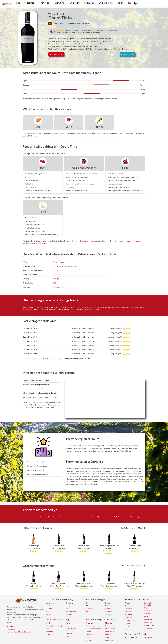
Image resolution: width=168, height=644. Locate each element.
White (88, 606)
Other (107, 609)
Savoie (147, 617)
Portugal (56, 279)
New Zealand (71, 612)
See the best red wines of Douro (134, 566)
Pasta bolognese (31, 221)
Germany (69, 603)
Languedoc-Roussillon (149, 604)
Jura (126, 629)
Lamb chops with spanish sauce (119, 187)
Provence (148, 614)
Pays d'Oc (148, 611)
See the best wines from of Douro (133, 528)
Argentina (50, 603)
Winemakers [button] (75, 3)
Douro (55, 270)
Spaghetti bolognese (32, 228)
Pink (87, 612)
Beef (43, 168)
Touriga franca (58, 266)
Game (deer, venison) (84, 168)
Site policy (11, 629)
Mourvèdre (109, 623)
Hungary (69, 606)
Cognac (128, 623)
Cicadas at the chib (32, 180)
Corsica (128, 626)
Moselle (147, 608)
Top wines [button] (45, 3)
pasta (86, 241)
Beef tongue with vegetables (35, 174)
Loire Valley (149, 622)
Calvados (128, 617)
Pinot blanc (109, 640)
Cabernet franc (91, 634)
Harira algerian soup (115, 184)
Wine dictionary (131, 637)
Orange (108, 614)
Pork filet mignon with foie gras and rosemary (41, 234)
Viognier (108, 634)
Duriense (56, 274)
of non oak (102, 133)
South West (149, 620)
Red (54, 283)
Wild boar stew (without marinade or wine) (82, 174)
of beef (81, 241)
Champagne (129, 620)
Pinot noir (89, 623)
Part (140, 479)
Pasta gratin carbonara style (35, 231)
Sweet (107, 603)
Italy (68, 609)
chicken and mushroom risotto (129, 241)
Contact (10, 627)
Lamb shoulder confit (115, 174)
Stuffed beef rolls (31, 184)
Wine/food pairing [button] (106, 3)
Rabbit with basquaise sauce (76, 190)
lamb (92, 241)
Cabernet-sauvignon (93, 629)
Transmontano (81, 481)
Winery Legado (57, 14)
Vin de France (149, 628)
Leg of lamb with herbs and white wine (121, 180)
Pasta (43, 212)
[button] (129, 3)
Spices (99, 127)
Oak (38, 127)
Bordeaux (128, 612)
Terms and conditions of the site (19, 632)
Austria (49, 609)
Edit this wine (128, 54)
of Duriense (74, 23)
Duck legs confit (72, 187)
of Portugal (84, 23)
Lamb (125, 168)
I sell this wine (56, 54)
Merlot (88, 632)
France (49, 614)
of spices (139, 133)
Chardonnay (90, 626)
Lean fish (50, 632)
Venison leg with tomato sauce (77, 177)
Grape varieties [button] (59, 3)
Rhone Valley (149, 625)
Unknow (108, 612)
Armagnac (129, 606)
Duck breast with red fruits (76, 180)
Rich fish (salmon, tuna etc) (72, 630)
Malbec (88, 640)
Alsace (127, 603)
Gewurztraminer (111, 637)
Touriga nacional (70, 266)
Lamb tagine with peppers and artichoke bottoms (125, 190)
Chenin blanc (110, 629)
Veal (68, 637)
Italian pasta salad (31, 218)
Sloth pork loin (30, 177)
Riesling (89, 637)
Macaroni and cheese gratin (35, 224)
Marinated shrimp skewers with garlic (39, 190)
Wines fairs (149, 637)
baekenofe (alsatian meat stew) (34, 243)
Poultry (69, 626)
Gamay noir (109, 626)
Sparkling (89, 609)
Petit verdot (110, 632)
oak (114, 133)
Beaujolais (129, 609)
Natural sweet (110, 606)
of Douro (65, 23)
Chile (48, 612)
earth (108, 133)
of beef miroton (111, 241)
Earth (69, 127)
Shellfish (69, 634)
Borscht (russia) (31, 187)
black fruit (32, 136)
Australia (50, 606)
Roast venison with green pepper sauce (80, 184)
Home (18, 3)
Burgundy (128, 614)
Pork (68, 623)
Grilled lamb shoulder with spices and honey (123, 177)
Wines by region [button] (30, 3)
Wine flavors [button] (89, 3)
